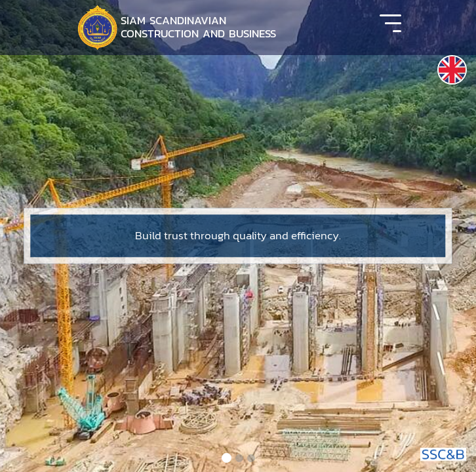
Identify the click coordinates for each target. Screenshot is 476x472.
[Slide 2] (239, 458)
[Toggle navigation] (390, 28)
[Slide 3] (251, 458)
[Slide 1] (227, 458)
